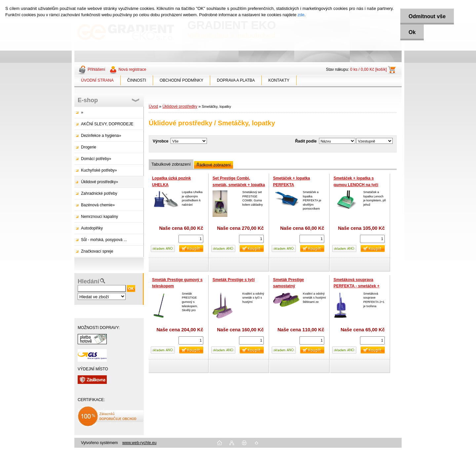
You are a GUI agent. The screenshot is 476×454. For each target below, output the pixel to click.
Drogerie (89, 147)
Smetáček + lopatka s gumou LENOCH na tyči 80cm (356, 185)
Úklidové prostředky (180, 106)
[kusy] (191, 239)
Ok (412, 32)
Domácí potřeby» (96, 159)
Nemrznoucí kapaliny (99, 217)
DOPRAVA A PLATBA (236, 80)
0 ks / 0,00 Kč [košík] (368, 69)
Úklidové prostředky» (99, 182)
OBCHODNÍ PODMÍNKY (181, 80)
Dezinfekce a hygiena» (101, 136)
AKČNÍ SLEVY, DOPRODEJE (107, 124)
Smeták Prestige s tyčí (234, 280)
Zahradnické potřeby (99, 193)
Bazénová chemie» (98, 205)
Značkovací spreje (97, 251)
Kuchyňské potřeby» (99, 170)
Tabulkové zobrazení (171, 164)
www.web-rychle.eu (139, 443)
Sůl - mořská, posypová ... (104, 240)
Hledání (88, 281)
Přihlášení (96, 69)
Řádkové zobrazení (214, 165)
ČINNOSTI (137, 80)
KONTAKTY (279, 80)
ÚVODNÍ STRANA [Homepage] (97, 80)
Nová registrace (132, 69)
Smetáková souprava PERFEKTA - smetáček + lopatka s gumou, (357, 286)
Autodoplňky (92, 228)
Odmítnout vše (427, 16)
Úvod (153, 106)
